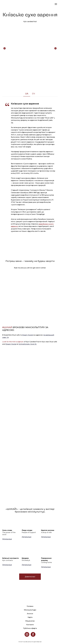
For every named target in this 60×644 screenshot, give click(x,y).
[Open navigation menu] (56, 4)
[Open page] (11, 522)
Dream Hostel (27, 335)
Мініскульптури (30, 610)
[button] (27, 94)
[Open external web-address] (30, 390)
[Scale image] (30, 48)
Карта (30, 617)
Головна (30, 606)
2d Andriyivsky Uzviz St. (28, 344)
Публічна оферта (30, 628)
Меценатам (30, 621)
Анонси (30, 614)
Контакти (30, 625)
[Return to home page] (4, 4)
